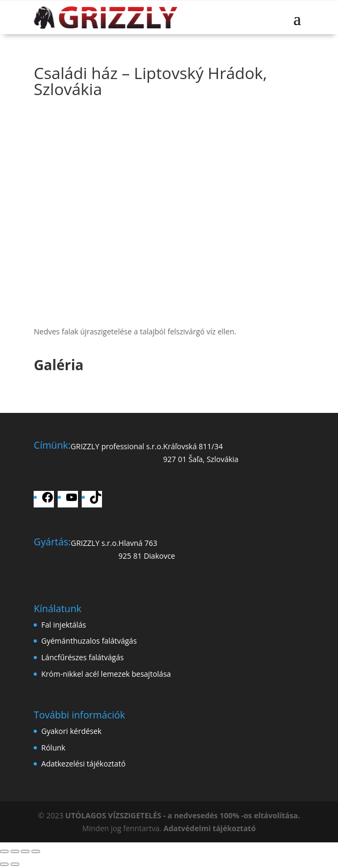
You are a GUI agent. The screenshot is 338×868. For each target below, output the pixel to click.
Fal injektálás (64, 625)
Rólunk (53, 748)
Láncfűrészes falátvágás (82, 657)
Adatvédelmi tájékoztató (210, 828)
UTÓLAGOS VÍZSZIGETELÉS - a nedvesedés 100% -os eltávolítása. (182, 815)
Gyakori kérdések (71, 731)
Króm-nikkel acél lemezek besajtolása (106, 674)
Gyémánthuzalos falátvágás (89, 641)
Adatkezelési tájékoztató (83, 764)
